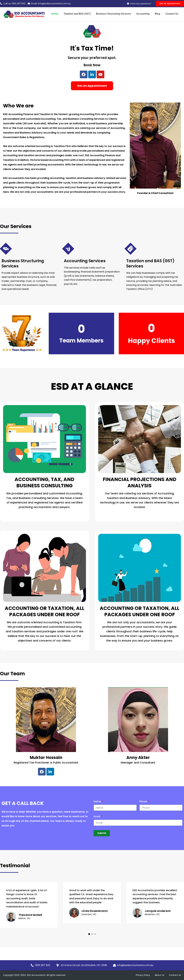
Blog (159, 14)
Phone (144, 802)
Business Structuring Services (116, 14)
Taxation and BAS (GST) (81, 14)
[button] (89, 934)
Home (59, 14)
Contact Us (172, 14)
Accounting (145, 14)
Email (97, 817)
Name (98, 802)
